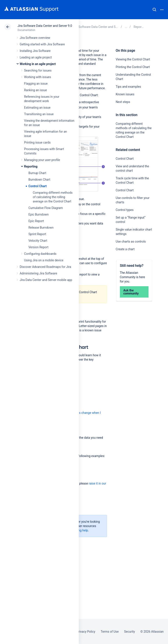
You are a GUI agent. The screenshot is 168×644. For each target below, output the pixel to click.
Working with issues (38, 77)
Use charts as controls (131, 241)
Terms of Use (110, 632)
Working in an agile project (38, 64)
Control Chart (38, 186)
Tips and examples (128, 87)
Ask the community (131, 292)
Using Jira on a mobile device (44, 260)
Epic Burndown (38, 214)
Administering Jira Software (38, 273)
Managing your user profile (42, 160)
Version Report (38, 247)
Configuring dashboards (40, 254)
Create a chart (125, 249)
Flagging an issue (36, 84)
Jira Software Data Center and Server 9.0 (45, 26)
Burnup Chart (37, 173)
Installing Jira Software (35, 51)
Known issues (125, 94)
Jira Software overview (35, 38)
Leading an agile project (36, 57)
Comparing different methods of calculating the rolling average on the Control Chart (53, 197)
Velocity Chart (38, 241)
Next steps (123, 102)
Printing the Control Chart (133, 67)
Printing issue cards (37, 142)
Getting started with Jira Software (42, 44)
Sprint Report (37, 234)
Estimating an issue (37, 108)
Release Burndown (41, 228)
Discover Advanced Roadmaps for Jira (45, 267)
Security (129, 632)
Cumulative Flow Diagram (46, 208)
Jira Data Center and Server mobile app (46, 280)
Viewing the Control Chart (133, 59)
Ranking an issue (35, 90)
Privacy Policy (86, 632)
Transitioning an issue (39, 114)
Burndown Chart (39, 180)
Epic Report (36, 221)
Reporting (31, 166)
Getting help (80, 530)
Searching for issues (38, 70)
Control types (125, 210)
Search (154, 10)
